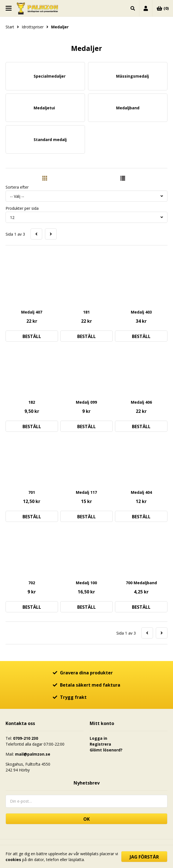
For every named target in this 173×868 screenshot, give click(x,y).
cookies (13, 860)
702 (32, 583)
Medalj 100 (86, 583)
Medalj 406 (141, 402)
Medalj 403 (141, 312)
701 (32, 492)
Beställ (32, 336)
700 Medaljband (141, 583)
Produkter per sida (22, 208)
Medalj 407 (32, 312)
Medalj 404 (141, 492)
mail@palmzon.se (33, 754)
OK (86, 819)
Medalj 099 (86, 402)
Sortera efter (17, 187)
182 (32, 402)
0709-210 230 (26, 738)
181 (86, 312)
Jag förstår (144, 857)
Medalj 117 (86, 492)
